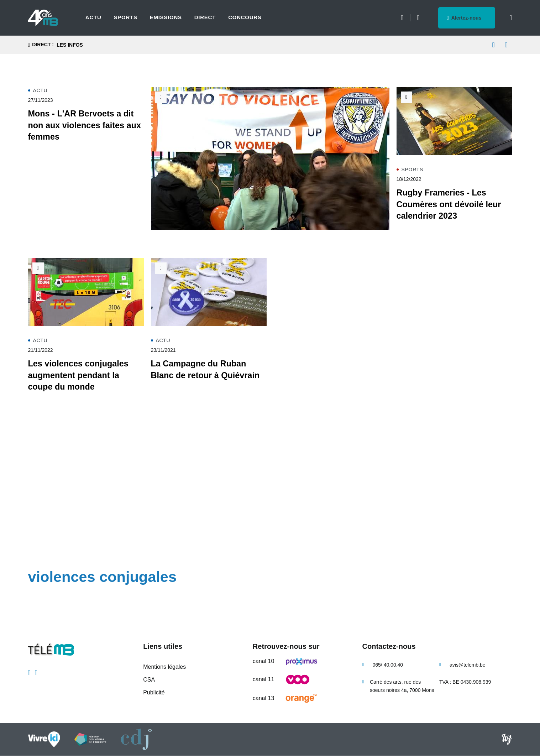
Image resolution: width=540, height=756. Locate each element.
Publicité (154, 692)
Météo (402, 18)
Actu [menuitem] (93, 17)
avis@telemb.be (468, 665)
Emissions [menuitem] (166, 17)
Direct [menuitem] (205, 17)
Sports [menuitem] (125, 17)
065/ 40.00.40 (388, 665)
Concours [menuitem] (245, 17)
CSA (149, 680)
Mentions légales (164, 667)
